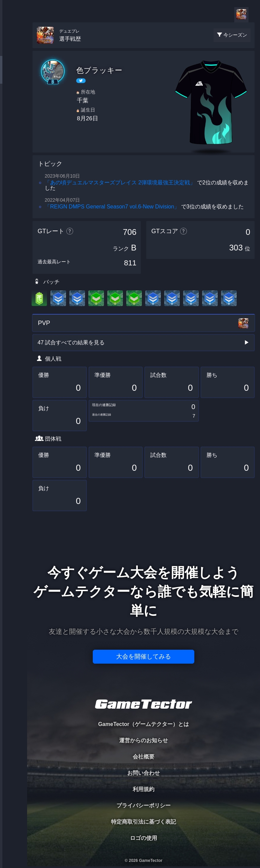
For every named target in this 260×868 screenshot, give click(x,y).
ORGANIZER (14, 104)
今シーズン (235, 35)
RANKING (13, 131)
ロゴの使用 (144, 838)
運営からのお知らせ (144, 740)
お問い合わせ (144, 773)
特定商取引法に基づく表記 (144, 822)
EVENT (14, 159)
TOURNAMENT (13, 48)
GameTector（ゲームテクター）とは (144, 724)
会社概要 (144, 757)
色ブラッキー (99, 70)
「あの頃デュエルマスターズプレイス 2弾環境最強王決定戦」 (120, 183)
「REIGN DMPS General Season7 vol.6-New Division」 (112, 207)
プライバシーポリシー (144, 805)
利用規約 (144, 789)
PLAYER (14, 76)
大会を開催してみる (144, 657)
